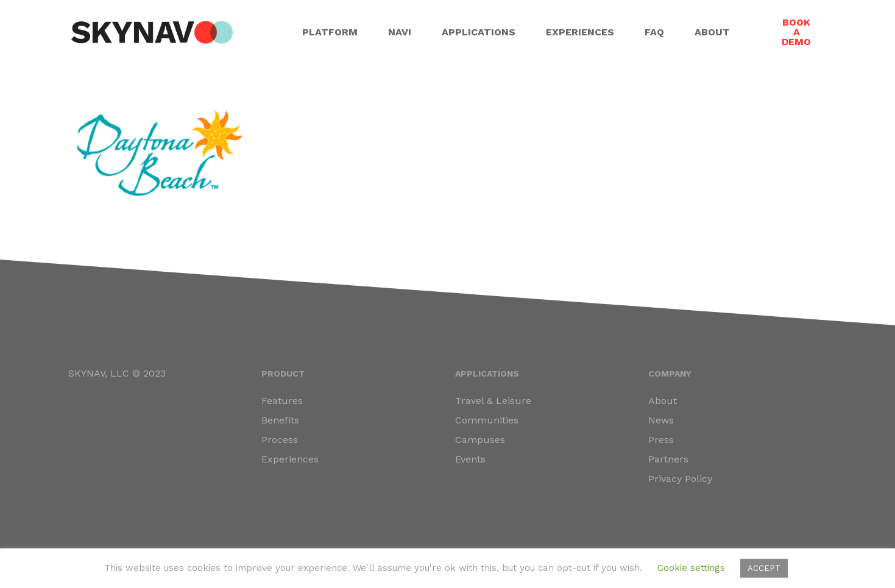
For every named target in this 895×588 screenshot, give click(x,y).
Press (661, 440)
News (661, 420)
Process (280, 440)
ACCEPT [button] (764, 568)
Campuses (480, 440)
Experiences (290, 459)
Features (282, 401)
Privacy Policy (680, 479)
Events (470, 459)
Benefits (280, 420)
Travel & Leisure (493, 401)
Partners (668, 459)
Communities (487, 420)
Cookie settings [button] (691, 568)
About (663, 401)
